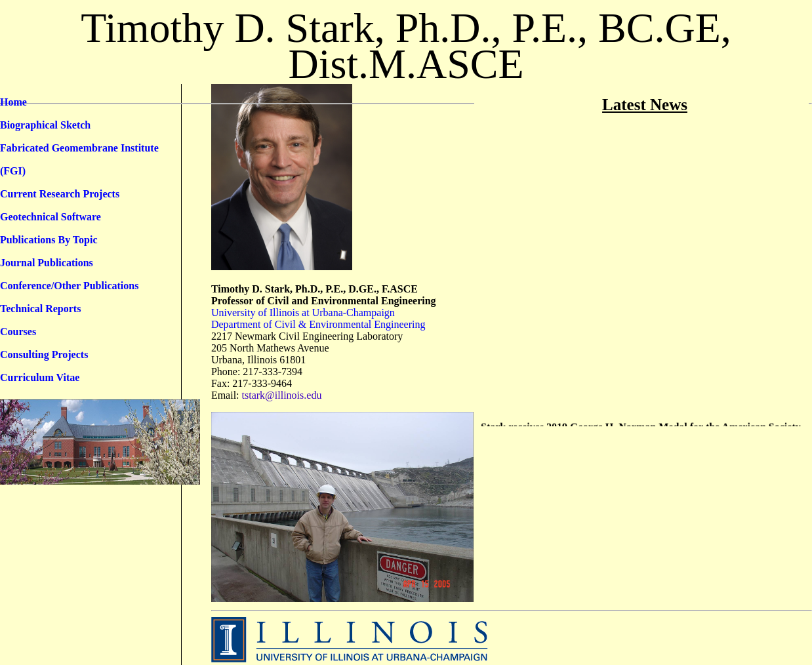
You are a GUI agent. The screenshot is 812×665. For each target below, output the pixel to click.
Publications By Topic (49, 240)
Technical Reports (40, 309)
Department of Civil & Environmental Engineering (318, 324)
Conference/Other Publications (69, 286)
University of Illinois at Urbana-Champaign (303, 312)
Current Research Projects (60, 194)
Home (13, 102)
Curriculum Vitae (40, 377)
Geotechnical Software (51, 217)
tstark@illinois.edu (282, 395)
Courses (18, 332)
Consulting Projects (44, 354)
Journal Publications (47, 263)
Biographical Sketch (45, 125)
